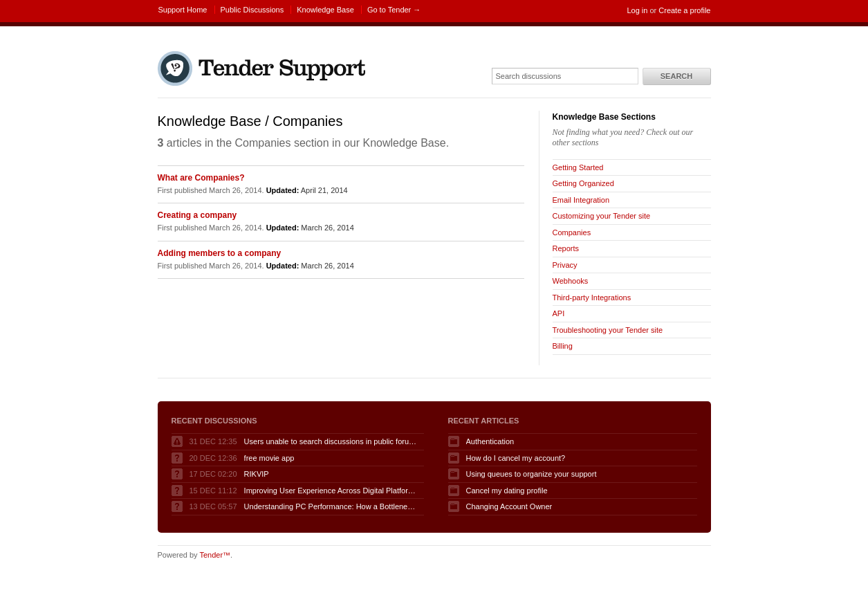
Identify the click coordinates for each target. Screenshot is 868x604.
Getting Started (578, 167)
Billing (563, 346)
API (559, 313)
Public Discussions (252, 10)
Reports (566, 248)
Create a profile (684, 10)
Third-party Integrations (592, 298)
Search (676, 76)
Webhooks (571, 281)
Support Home (183, 10)
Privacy (565, 265)
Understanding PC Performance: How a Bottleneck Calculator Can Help (331, 506)
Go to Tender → (394, 10)
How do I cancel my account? (516, 458)
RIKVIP (257, 474)
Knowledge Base (325, 10)
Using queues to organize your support (532, 474)
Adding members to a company (220, 253)
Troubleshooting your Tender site (608, 330)
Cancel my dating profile (507, 491)
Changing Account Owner (509, 506)
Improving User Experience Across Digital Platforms (331, 491)
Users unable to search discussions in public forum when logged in (331, 441)
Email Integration (581, 200)
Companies (572, 232)
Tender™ (215, 555)
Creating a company (197, 215)
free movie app (269, 458)
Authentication (490, 441)
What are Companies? (201, 178)
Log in (637, 10)
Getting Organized (583, 183)
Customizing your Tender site (602, 216)
